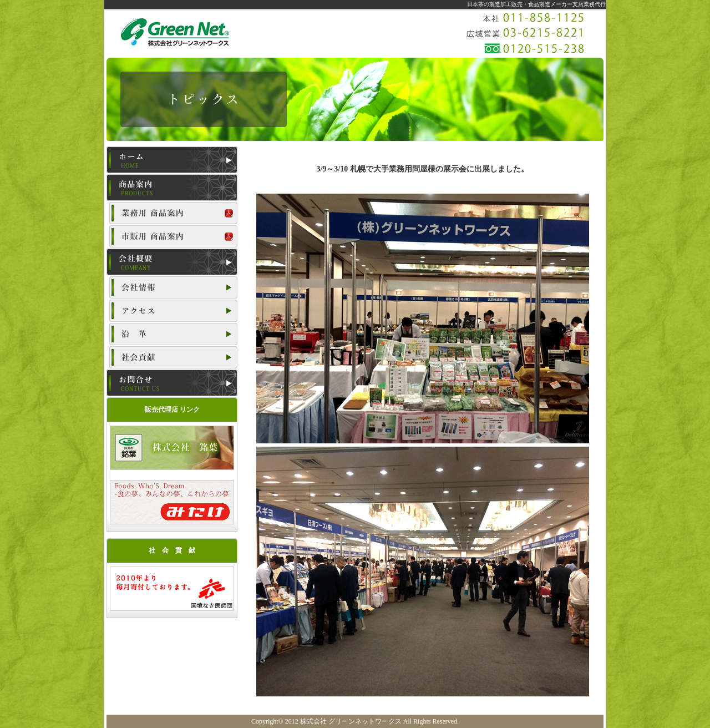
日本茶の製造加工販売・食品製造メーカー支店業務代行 (536, 4)
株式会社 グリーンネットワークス (351, 721)
